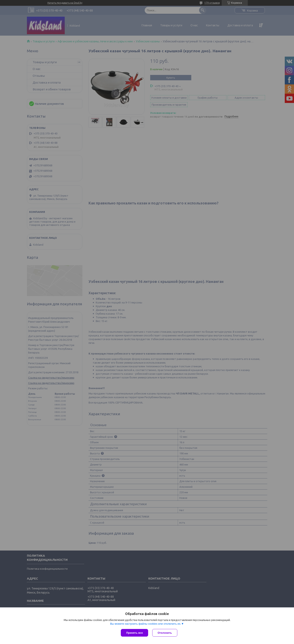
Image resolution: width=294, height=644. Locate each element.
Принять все (134, 633)
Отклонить (165, 633)
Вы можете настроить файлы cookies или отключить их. (146, 624)
